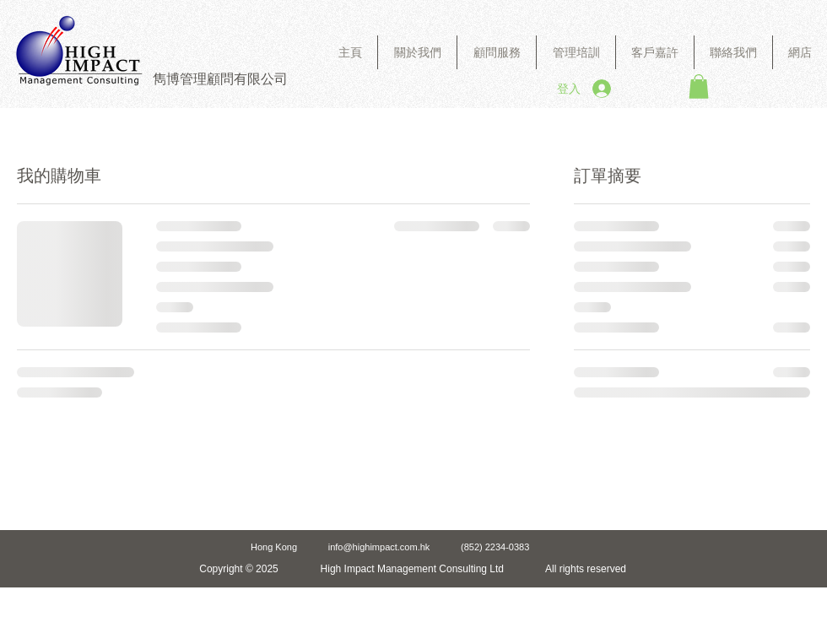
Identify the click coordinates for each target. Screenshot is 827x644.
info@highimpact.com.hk (379, 547)
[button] (497, 52)
